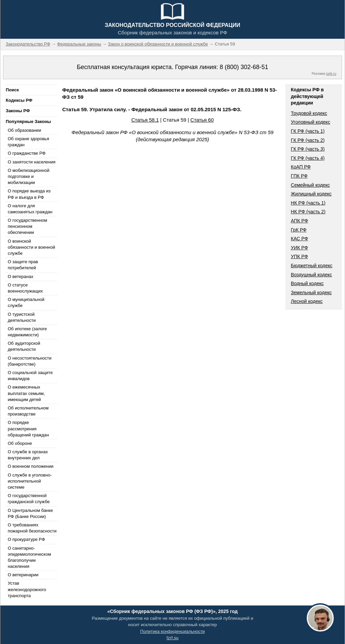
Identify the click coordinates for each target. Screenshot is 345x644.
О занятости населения (32, 162)
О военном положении (31, 466)
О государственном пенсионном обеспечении (27, 226)
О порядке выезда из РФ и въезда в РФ (29, 194)
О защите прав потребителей (23, 265)
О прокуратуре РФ (26, 539)
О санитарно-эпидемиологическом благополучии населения (29, 557)
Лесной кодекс (307, 301)
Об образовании (24, 130)
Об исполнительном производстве (28, 411)
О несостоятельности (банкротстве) (30, 361)
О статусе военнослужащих (25, 288)
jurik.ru (331, 74)
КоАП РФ (301, 167)
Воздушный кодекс (311, 275)
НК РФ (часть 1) (308, 203)
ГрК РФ (299, 230)
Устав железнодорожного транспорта (27, 589)
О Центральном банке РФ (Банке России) (30, 513)
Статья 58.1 (145, 120)
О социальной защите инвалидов (30, 376)
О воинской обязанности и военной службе (31, 247)
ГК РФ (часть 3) (308, 149)
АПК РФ (299, 221)
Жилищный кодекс (311, 194)
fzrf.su (172, 638)
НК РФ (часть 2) (308, 212)
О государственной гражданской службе (29, 499)
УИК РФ (299, 248)
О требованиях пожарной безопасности (32, 528)
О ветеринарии (23, 575)
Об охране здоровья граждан (28, 142)
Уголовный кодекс (310, 122)
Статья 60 (202, 120)
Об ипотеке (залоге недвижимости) (27, 332)
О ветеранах (21, 277)
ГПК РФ (299, 176)
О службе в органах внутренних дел (28, 455)
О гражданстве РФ (27, 153)
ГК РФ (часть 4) (308, 158)
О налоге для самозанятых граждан (30, 209)
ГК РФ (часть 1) (308, 131)
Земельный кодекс (311, 293)
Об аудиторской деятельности (24, 346)
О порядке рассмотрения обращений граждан (28, 428)
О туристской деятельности (22, 317)
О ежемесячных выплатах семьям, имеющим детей (26, 393)
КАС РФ (299, 239)
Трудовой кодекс (309, 113)
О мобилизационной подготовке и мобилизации (28, 176)
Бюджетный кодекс (311, 266)
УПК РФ (299, 256)
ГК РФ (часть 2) (308, 140)
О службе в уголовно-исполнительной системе (30, 481)
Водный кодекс (307, 283)
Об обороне (20, 443)
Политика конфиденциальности (172, 631)
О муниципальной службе (26, 302)
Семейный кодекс (310, 185)
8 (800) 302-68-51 (244, 67)
